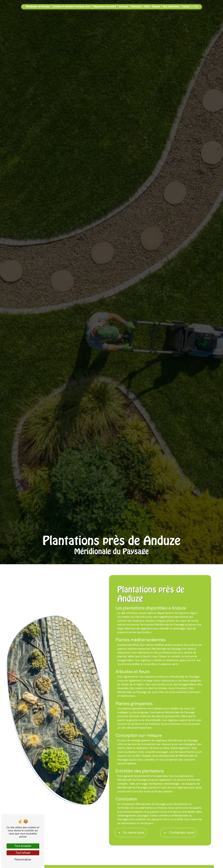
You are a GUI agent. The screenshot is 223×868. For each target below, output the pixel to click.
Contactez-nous (178, 833)
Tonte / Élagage (152, 7)
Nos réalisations (171, 7)
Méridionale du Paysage (38, 7)
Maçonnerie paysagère (105, 7)
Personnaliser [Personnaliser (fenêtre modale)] (23, 859)
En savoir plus (131, 833)
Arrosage (123, 7)
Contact (186, 7)
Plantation (136, 7)
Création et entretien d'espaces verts (72, 7)
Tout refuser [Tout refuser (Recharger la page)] (23, 853)
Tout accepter (23, 846)
